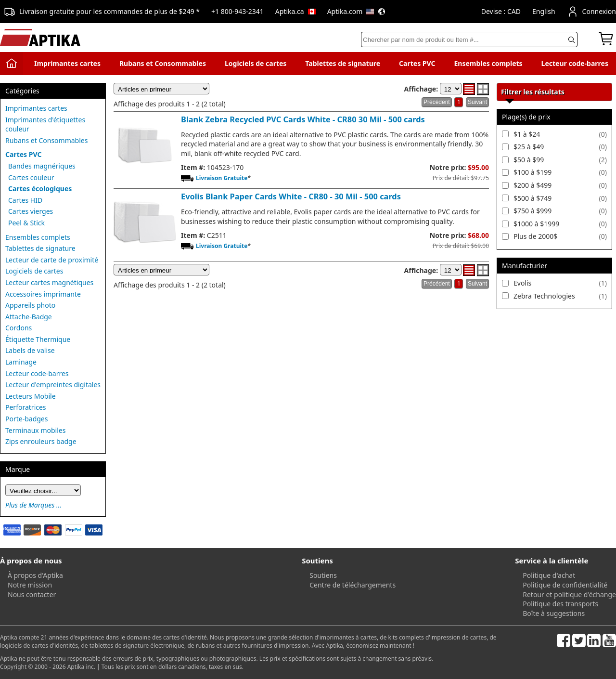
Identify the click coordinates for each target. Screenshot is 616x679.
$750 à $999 (533, 211)
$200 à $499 (533, 185)
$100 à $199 (533, 172)
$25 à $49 (529, 147)
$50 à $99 (529, 160)
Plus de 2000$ (535, 236)
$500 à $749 (533, 198)
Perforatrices (26, 407)
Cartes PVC (417, 63)
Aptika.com (357, 11)
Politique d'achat (549, 575)
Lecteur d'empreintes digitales (53, 385)
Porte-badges (26, 419)
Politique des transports (560, 604)
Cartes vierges (31, 211)
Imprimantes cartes (67, 63)
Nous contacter (32, 594)
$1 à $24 (527, 134)
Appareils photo (30, 305)
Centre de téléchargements (353, 585)
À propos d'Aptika (35, 575)
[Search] (469, 39)
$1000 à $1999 (536, 224)
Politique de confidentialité (565, 585)
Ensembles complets (488, 63)
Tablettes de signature (343, 63)
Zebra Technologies (544, 296)
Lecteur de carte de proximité (52, 260)
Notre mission (30, 585)
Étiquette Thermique (38, 339)
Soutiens (323, 575)
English (544, 11)
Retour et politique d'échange (569, 594)
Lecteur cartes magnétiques (49, 282)
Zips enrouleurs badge (41, 441)
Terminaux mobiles (35, 430)
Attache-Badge (29, 317)
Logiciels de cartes (256, 63)
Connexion (591, 12)
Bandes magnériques (42, 166)
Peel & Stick (26, 223)
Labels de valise (30, 350)
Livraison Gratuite (222, 178)
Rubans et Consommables (163, 63)
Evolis (522, 283)
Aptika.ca (295, 11)
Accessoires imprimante (43, 294)
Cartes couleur (31, 177)
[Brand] (43, 490)
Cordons (19, 328)
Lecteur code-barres (575, 63)
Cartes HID (25, 200)
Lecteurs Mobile (31, 396)
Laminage (21, 362)
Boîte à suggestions (554, 613)
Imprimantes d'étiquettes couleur (45, 124)
